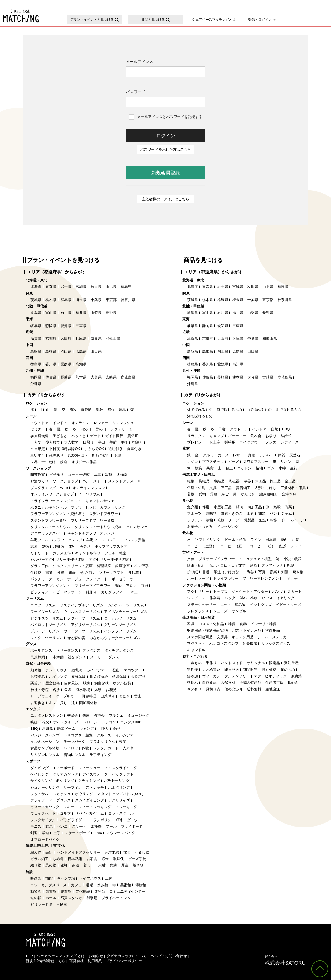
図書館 (51, 891)
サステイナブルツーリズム (82, 605)
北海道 (36, 287)
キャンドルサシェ (100, 501)
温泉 (98, 690)
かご (225, 494)
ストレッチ (95, 787)
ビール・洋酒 (235, 540)
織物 (191, 481)
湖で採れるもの (200, 416)
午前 (113, 442)
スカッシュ (62, 794)
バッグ (230, 598)
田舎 (222, 429)
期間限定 (250, 670)
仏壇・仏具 (196, 488)
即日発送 (232, 670)
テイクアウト (250, 442)
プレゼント (196, 442)
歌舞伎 (118, 859)
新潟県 (36, 313)
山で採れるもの (259, 410)
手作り (211, 663)
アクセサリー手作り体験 (109, 559)
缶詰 (262, 520)
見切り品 (213, 689)
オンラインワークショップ (52, 494)
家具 (191, 624)
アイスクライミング (121, 768)
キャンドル (196, 650)
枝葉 (199, 468)
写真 (97, 475)
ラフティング (100, 755)
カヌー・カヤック (45, 807)
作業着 (215, 598)
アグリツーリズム (85, 625)
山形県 (111, 287)
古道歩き (38, 703)
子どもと (60, 436)
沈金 (127, 852)
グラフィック (272, 565)
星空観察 (53, 683)
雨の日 (86, 429)
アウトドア (39, 423)
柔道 (45, 833)
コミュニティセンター (127, 891)
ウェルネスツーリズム (82, 612)
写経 (109, 475)
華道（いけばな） (228, 572)
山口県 (96, 351)
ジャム (287, 513)
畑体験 (36, 670)
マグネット (196, 643)
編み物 (36, 852)
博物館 (141, 885)
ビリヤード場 (41, 905)
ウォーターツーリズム (82, 631)
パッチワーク (41, 579)
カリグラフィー (114, 592)
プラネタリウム (102, 742)
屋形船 (48, 729)
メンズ (271, 442)
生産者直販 (275, 682)
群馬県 (66, 300)
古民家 (62, 905)
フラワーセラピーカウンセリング (98, 507)
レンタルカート (106, 748)
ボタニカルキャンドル (49, 507)
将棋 (61, 573)
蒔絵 (49, 852)
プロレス (64, 800)
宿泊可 (138, 442)
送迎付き (115, 449)
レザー (238, 455)
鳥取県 (36, 351)
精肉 (240, 507)
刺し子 (292, 578)
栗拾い (36, 683)
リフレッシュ (123, 423)
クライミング (89, 781)
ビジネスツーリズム (47, 618)
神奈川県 (128, 300)
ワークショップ (65, 481)
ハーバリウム (89, 494)
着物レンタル (74, 755)
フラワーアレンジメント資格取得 (58, 514)
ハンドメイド (93, 481)
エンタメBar (130, 722)
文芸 (191, 559)
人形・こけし (265, 488)
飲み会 (256, 436)
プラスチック (213, 462)
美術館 (126, 885)
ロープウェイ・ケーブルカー (54, 696)
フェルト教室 (115, 553)
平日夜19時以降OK (65, 449)
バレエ (62, 826)
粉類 (274, 520)
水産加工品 (223, 507)
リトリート (39, 553)
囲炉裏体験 (88, 703)
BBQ (34, 729)
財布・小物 (249, 598)
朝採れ (193, 682)
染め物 (51, 865)
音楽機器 (250, 643)
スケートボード (77, 833)
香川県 (51, 364)
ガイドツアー (97, 670)
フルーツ (194, 513)
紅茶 (283, 546)
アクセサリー (198, 592)
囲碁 (72, 573)
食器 (243, 624)
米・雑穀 (273, 507)
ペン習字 (141, 566)
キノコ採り (58, 703)
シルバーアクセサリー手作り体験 (58, 559)
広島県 (81, 351)
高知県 (81, 364)
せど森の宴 (76, 638)
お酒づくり (39, 481)
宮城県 (81, 287)
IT (139, 481)
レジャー (101, 423)
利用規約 (95, 961)
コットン (244, 468)
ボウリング (84, 794)
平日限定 (38, 449)
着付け (89, 865)
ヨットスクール (121, 813)
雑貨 (232, 624)
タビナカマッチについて (127, 956)
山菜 (250, 513)
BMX (98, 833)
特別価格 (269, 670)
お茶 (296, 540)
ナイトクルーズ (66, 722)
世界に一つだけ (43, 462)
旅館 (49, 878)
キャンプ (87, 729)
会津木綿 (112, 852)
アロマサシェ (137, 527)
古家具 (92, 859)
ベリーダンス (67, 650)
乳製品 (249, 520)
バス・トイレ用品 (247, 630)
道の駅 (36, 898)
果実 (210, 468)
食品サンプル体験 (45, 748)
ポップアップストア (111, 546)
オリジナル (256, 663)
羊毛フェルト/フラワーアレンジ (56, 540)
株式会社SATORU (285, 960)
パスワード (136, 92)
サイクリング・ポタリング (52, 781)
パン (273, 513)
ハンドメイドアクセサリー (79, 852)
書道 (49, 573)
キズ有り (194, 689)
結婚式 (286, 436)
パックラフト (123, 774)
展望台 (100, 891)
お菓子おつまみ (200, 527)
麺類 (262, 513)
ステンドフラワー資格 (49, 520)
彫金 (125, 865)
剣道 (34, 833)
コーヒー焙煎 (79, 475)
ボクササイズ (119, 800)
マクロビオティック (270, 676)
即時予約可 (101, 455)
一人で (36, 442)
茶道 (76, 865)
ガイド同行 (114, 436)
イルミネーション (45, 742)
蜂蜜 (206, 507)
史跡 (113, 865)
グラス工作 (39, 566)
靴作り (91, 592)
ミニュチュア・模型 (255, 559)
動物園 (36, 891)
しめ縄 (58, 859)
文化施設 (83, 891)
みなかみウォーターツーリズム (115, 638)
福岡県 (36, 377)
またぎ (125, 696)
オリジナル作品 (84, 462)
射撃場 (92, 898)
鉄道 (64, 462)
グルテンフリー (237, 676)
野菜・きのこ (232, 513)
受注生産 (291, 663)
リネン (286, 462)
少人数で (53, 442)
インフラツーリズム (120, 631)
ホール (51, 898)
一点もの (194, 663)
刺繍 (102, 865)
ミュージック (138, 715)
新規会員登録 (166, 173)
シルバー (267, 455)
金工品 (290, 481)
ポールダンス (41, 650)
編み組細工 (268, 494)
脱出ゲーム (66, 729)
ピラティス (39, 592)
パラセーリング (117, 781)
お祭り (271, 436)
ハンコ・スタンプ (224, 643)
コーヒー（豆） (233, 546)
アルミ (208, 455)
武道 (34, 546)
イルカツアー (126, 735)
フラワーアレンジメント (50, 586)
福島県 (126, 287)
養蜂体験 (79, 677)
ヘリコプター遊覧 (78, 735)
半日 (102, 442)
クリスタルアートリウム (50, 527)
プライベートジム (116, 898)
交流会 (73, 715)
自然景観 (71, 683)
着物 (191, 494)
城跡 (86, 683)
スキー (69, 807)
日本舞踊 (56, 657)
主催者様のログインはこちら (165, 199)
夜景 (123, 742)
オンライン (80, 423)
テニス (36, 826)
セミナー (38, 429)
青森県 (51, 287)
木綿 (282, 468)
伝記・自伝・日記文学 (228, 565)
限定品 (275, 663)
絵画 (253, 565)
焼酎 (284, 540)
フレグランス (198, 611)
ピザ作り (56, 475)
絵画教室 (123, 566)
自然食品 (209, 682)
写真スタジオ (71, 898)
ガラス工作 (62, 553)
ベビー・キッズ (288, 605)
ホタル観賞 (122, 683)
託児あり (56, 455)
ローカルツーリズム (120, 618)
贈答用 (230, 442)
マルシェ (116, 715)
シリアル (194, 520)
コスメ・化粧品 (211, 624)
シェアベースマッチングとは (214, 20)
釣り (117, 729)
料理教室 (104, 566)
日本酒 (271, 540)
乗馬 (49, 826)
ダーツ (132, 820)
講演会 (99, 715)
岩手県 (66, 287)
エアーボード (64, 768)
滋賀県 (36, 339)
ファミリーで (121, 429)
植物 (259, 468)
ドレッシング (228, 527)
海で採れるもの (229, 410)
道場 (90, 885)
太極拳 (122, 475)
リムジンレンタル (45, 755)
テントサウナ (56, 670)
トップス (220, 592)
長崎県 (66, 377)
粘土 (229, 468)
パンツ (278, 592)
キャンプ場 (66, 878)
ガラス (223, 455)
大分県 (96, 377)
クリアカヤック (65, 774)
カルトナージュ (69, 579)
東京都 (111, 300)
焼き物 (138, 865)
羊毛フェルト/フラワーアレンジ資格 (116, 540)
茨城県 (36, 300)
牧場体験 (120, 677)
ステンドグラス (121, 481)
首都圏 (86, 410)
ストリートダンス (105, 657)
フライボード (41, 800)
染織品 (204, 481)
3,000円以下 (78, 455)
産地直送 (273, 689)
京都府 (51, 339)
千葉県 (96, 300)
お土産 (215, 442)
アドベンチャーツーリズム (126, 612)
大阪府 (66, 339)
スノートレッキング (95, 807)
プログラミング (43, 488)
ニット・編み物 (233, 605)
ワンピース (196, 598)
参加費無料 (39, 436)
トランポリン (100, 820)
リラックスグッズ (276, 643)
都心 (111, 410)
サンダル (239, 611)
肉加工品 (255, 507)
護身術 (59, 546)
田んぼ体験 (99, 677)
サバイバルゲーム (90, 813)
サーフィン (73, 787)
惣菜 (288, 507)
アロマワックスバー (47, 533)
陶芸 (250, 572)
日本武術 (75, 859)
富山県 (51, 313)
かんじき (248, 494)
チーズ (234, 520)
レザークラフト (111, 573)
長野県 (111, 313)
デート (96, 436)
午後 (124, 442)
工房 (109, 878)
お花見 (111, 690)
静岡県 (51, 326)
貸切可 (133, 436)
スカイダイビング (90, 800)
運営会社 (76, 961)
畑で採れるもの (200, 410)
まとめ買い (211, 670)
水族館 (103, 885)
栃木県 (51, 300)
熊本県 (81, 377)
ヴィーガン (211, 676)
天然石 (295, 455)
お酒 (118, 455)
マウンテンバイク (121, 833)
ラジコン (109, 722)
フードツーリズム (45, 612)
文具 (213, 488)
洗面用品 (273, 630)
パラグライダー (73, 820)
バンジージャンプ (45, 735)
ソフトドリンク (208, 540)
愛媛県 (66, 364)
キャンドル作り (88, 553)
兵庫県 (81, 339)
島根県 (51, 351)
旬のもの (288, 670)
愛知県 (66, 326)
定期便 (193, 670)
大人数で (71, 442)
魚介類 (193, 507)
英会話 (85, 546)
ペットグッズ (261, 605)
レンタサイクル (43, 820)
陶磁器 (234, 481)
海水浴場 (83, 690)
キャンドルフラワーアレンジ (91, 533)
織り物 (36, 865)
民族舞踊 (38, 657)
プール (111, 826)
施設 (73, 410)
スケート (79, 826)
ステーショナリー (202, 605)
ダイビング (39, 768)
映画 (34, 722)
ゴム (271, 468)
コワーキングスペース (49, 885)
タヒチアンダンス (119, 650)
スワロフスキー (256, 462)
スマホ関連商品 (200, 637)
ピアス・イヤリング (278, 598)
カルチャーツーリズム (126, 605)
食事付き (134, 449)
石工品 (226, 488)
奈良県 (96, 339)
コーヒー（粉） (263, 546)
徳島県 (36, 364)
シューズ (220, 611)
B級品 (293, 682)
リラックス (196, 436)
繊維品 (219, 481)
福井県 (81, 313)
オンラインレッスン (89, 488)
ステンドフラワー (103, 514)
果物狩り (138, 677)
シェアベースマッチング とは (61, 956)
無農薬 (296, 676)
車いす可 (38, 455)
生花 (294, 468)
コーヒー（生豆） (202, 546)
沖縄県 (36, 384)
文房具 (222, 637)
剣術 (45, 546)
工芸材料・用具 (293, 488)
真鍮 (252, 455)
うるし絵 (142, 852)
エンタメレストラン (47, 715)
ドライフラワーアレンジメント (56, 501)
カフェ (76, 885)
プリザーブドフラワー (93, 586)
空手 (57, 833)
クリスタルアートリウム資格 (98, 527)
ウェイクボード (43, 813)
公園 (68, 690)
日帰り (88, 442)
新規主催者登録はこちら (46, 961)
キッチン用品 (243, 637)
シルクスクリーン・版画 (73, 566)
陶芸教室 (38, 475)
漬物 (209, 520)
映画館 (36, 878)
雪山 (138, 696)
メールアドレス (139, 62)
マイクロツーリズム (47, 638)
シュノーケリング (45, 787)
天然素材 (228, 682)
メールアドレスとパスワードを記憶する (170, 117)
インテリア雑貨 (264, 624)
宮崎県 (111, 377)
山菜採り (108, 696)
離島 (122, 410)
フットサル (39, 794)
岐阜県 (36, 326)
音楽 (273, 572)
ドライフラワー (226, 578)
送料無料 (254, 689)
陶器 (282, 455)
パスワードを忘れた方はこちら (166, 149)
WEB (64, 488)
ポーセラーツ (123, 579)
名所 (56, 690)
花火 (45, 722)
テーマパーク (74, 742)
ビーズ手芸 (137, 859)
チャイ (296, 546)
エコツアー (133, 670)
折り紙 (193, 572)
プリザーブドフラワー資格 (93, 520)
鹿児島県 (128, 377)
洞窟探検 (102, 683)
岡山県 (66, 351)
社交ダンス (77, 657)
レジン (193, 462)
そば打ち (87, 573)
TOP (29, 956)
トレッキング (126, 807)
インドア (60, 423)
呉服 (214, 494)
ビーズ (234, 462)
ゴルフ (65, 813)
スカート (294, 592)
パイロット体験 (76, 748)
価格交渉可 (234, 689)
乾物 (221, 520)
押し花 (133, 573)
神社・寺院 (39, 690)
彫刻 (291, 565)
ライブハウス (90, 878)
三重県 (81, 326)
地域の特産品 (250, 682)
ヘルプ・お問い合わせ (169, 956)
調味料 (211, 513)
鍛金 (105, 859)
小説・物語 (293, 559)
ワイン (256, 540)
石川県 (66, 313)
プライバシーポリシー (124, 961)
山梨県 (96, 313)
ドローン (90, 722)
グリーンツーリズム (120, 625)
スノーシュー (90, 768)
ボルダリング (119, 787)
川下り (104, 729)
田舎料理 (89, 696)
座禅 (64, 865)
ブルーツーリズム (45, 631)
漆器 (247, 481)
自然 (274, 429)
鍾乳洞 (77, 670)
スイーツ (297, 520)
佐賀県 (51, 377)
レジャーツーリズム (84, 618)
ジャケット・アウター (250, 592)
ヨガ (144, 586)
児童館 (66, 891)
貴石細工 (243, 488)
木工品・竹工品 (268, 481)
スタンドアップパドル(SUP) (120, 794)
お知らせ (96, 956)
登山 (116, 670)
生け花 (36, 573)
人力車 (128, 748)
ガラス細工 (39, 859)
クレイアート (97, 579)
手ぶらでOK (94, 449)
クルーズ (104, 735)
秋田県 (96, 287)
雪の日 (101, 429)
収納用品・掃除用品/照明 (208, 630)
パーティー (237, 436)
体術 (72, 546)
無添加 (193, 676)
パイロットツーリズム (49, 625)
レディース (290, 442)
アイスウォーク (95, 774)
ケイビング (39, 774)
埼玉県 (81, 300)
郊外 (100, 410)
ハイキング (58, 677)
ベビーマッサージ (67, 592)
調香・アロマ (126, 586)
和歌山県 (113, 339)
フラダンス (91, 650)
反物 (202, 494)
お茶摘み (38, 677)
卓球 (119, 820)
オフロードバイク (45, 840)
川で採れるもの (288, 410)
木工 (134, 592)
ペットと (79, 436)
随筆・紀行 (196, 565)
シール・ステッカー (274, 637)
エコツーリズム (43, 605)
